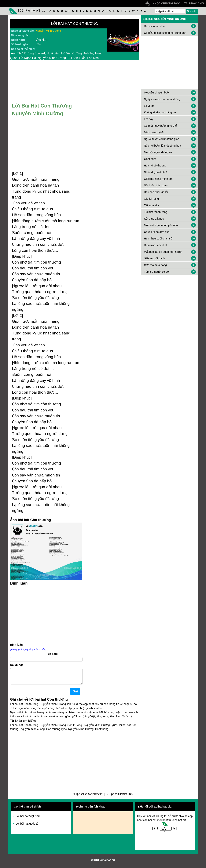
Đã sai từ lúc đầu (154, 26)
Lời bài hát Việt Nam (28, 819)
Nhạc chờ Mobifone (88, 797)
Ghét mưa (150, 159)
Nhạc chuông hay (120, 797)
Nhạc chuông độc (166, 3)
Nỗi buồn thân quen (156, 185)
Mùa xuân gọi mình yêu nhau (162, 225)
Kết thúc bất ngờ (154, 219)
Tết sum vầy (151, 205)
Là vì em (149, 106)
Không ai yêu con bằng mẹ (160, 112)
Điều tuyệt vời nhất (155, 245)
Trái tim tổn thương (156, 212)
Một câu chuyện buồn (157, 93)
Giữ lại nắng (151, 199)
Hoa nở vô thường (155, 166)
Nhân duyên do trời (156, 172)
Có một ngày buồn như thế (160, 126)
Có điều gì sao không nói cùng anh (165, 33)
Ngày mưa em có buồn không (162, 99)
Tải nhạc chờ (194, 3)
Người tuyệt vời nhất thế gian (162, 139)
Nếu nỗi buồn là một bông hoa (162, 146)
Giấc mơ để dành (154, 258)
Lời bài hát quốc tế (27, 827)
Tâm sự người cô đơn (157, 272)
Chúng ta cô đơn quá (157, 232)
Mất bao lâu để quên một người (163, 252)
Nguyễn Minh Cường (48, 31)
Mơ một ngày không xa (158, 152)
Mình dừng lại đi (154, 132)
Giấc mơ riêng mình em (158, 179)
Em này (149, 119)
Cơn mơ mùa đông (155, 265)
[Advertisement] (46, 614)
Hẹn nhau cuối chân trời (159, 239)
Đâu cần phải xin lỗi (156, 192)
